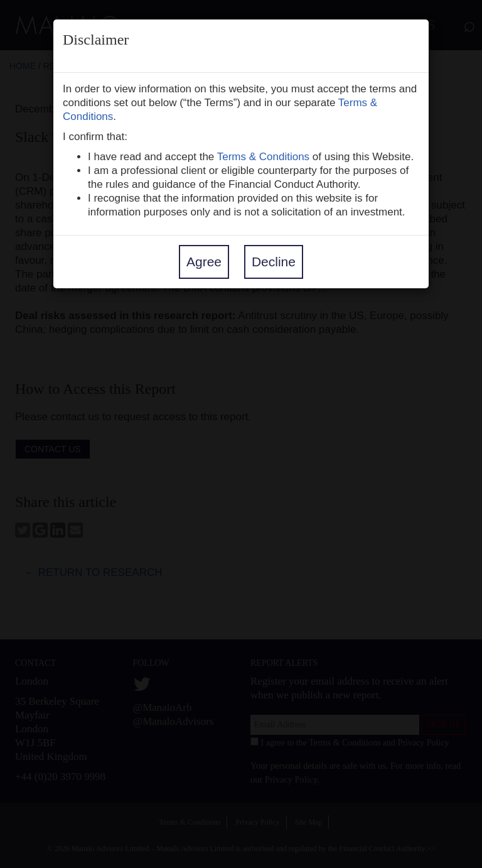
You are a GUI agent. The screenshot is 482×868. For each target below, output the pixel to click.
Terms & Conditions (263, 157)
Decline (274, 262)
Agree (204, 262)
